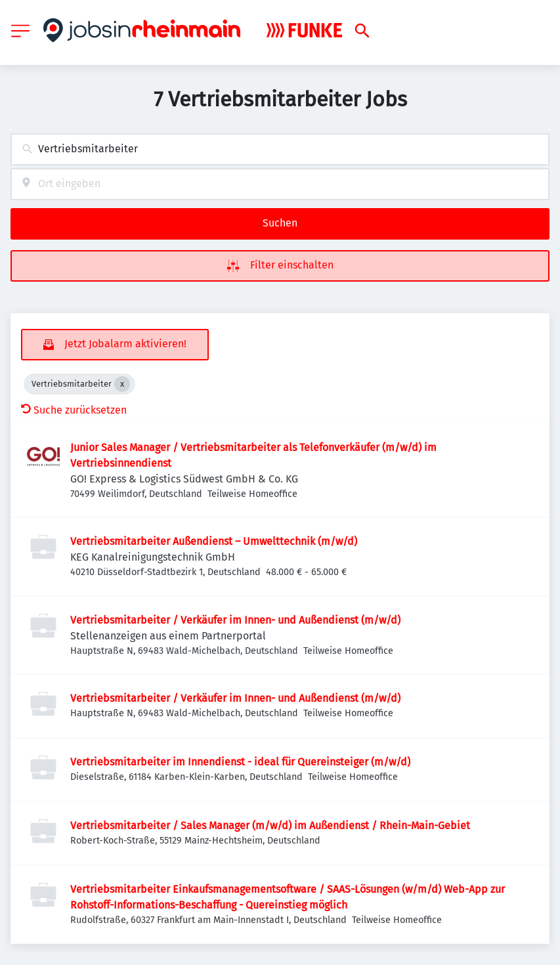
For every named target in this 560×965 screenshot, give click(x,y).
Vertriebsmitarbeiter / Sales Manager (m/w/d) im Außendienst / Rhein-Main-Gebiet (270, 826)
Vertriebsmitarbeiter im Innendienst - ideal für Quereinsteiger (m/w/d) (240, 762)
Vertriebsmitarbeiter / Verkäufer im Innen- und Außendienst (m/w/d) (235, 620)
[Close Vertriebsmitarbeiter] (122, 384)
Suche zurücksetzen (74, 410)
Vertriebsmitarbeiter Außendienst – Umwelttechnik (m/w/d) (214, 541)
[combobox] (280, 149)
